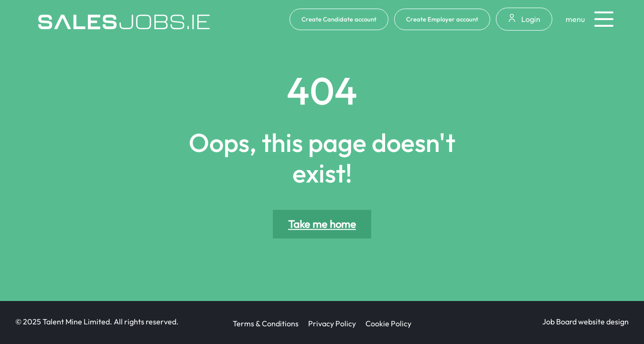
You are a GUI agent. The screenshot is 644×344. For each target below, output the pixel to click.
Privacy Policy (332, 323)
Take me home (322, 224)
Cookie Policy (388, 323)
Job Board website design (585, 322)
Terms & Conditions (266, 323)
